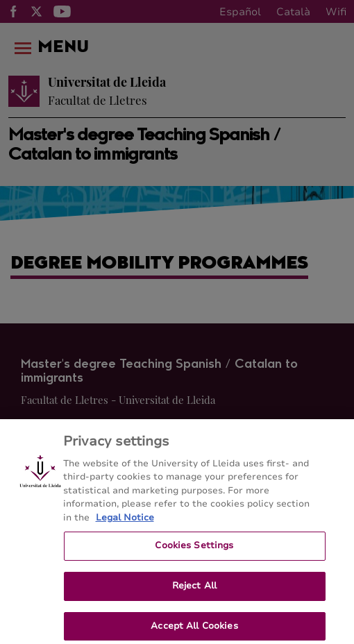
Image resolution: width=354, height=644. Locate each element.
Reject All (194, 591)
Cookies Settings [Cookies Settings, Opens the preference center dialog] (194, 550)
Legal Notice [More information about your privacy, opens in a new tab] (125, 523)
